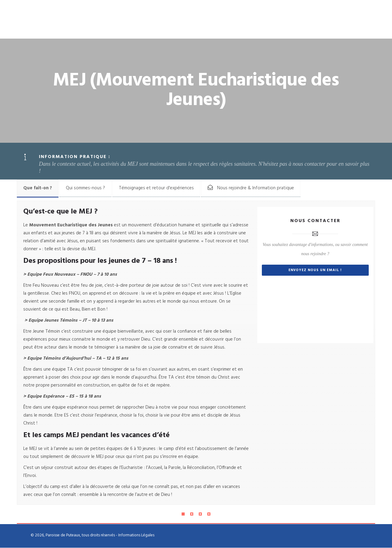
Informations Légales (136, 536)
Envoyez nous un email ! (315, 271)
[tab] (38, 188)
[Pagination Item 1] (183, 514)
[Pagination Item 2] (192, 514)
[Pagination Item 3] (200, 514)
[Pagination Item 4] (209, 514)
